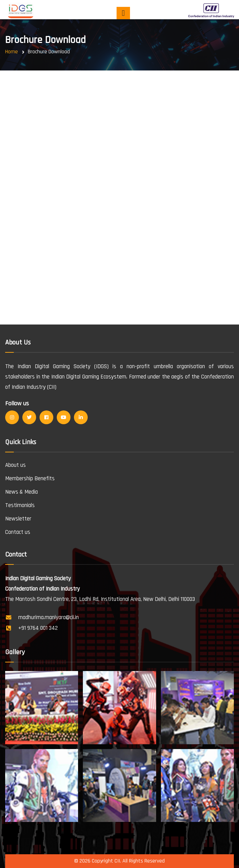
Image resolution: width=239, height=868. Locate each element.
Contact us (18, 532)
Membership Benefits (30, 479)
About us (15, 465)
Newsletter (18, 519)
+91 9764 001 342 (38, 628)
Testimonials (20, 505)
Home (12, 52)
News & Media (21, 492)
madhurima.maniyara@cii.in (48, 617)
